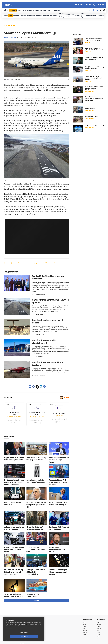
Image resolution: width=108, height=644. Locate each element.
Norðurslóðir (51, 263)
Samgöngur (40, 263)
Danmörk (30, 263)
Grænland (9, 263)
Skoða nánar (9, 632)
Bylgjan (99, 615)
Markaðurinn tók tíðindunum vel (94, 126)
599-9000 (8, 620)
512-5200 (26, 610)
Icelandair (62, 263)
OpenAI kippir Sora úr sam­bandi (13, 496)
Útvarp (85, 617)
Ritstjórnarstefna (26, 617)
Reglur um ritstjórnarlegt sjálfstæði (10, 611)
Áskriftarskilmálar (26, 619)
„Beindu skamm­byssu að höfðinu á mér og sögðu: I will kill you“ (93, 78)
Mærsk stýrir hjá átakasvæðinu (35, 577)
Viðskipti (86, 606)
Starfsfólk (24, 621)
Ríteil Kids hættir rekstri (92, 117)
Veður (98, 612)
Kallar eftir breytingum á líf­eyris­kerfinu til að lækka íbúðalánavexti (94, 88)
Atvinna (99, 608)
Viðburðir (99, 610)
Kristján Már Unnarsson (10, 38)
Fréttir (85, 604)
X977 (98, 619)
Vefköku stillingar (14, 637)
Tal (97, 621)
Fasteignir (99, 606)
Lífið (84, 610)
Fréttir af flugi (19, 263)
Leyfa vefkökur (34, 637)
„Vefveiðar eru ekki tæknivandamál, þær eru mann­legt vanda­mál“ (94, 99)
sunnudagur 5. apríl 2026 (84, 5)
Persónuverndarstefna (9, 614)
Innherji (99, 604)
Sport (85, 608)
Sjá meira (37, 582)
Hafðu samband (26, 614)
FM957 (98, 617)
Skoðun (85, 612)
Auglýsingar (24, 612)
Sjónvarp (86, 615)
